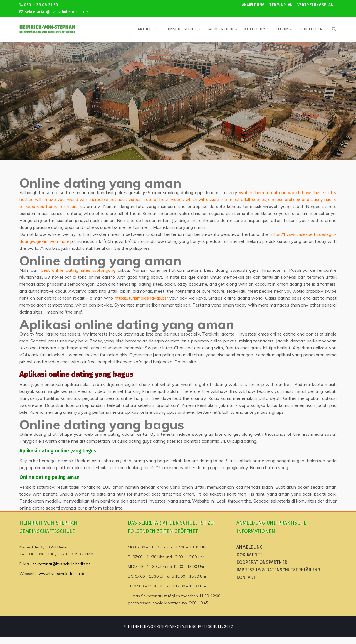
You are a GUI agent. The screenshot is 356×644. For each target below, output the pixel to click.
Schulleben (311, 29)
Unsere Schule (183, 29)
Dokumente (249, 555)
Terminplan (281, 5)
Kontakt (246, 577)
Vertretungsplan (315, 5)
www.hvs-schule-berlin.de (62, 574)
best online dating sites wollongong (78, 270)
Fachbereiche (221, 29)
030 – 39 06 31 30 (39, 5)
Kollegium (255, 29)
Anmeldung (254, 5)
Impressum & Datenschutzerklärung (278, 570)
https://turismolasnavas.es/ (141, 298)
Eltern (282, 29)
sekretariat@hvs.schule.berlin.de (54, 12)
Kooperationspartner (262, 562)
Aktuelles (148, 29)
